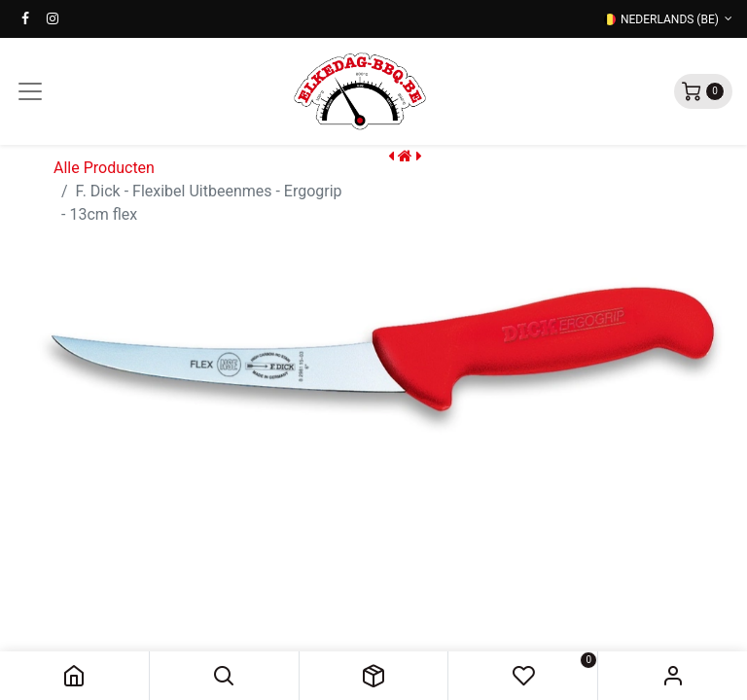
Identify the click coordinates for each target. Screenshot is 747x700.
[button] (224, 676)
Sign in (673, 676)
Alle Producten (104, 168)
